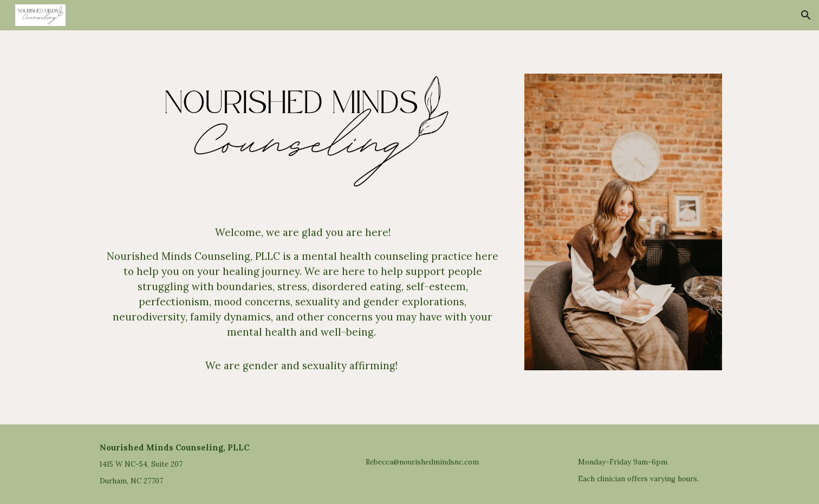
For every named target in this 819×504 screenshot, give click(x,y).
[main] (303, 299)
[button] (806, 15)
